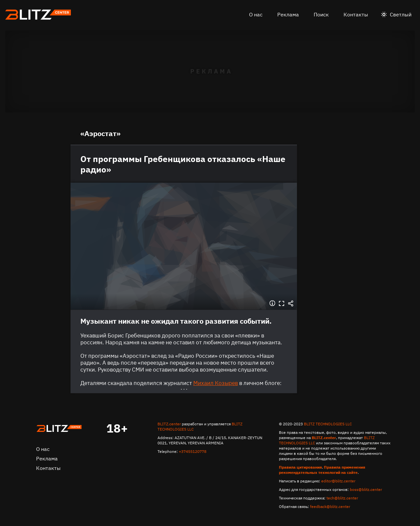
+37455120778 (193, 451)
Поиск (321, 14)
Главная (59, 429)
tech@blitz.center (342, 498)
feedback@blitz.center (330, 506)
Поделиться (291, 303)
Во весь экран (282, 303)
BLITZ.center (169, 424)
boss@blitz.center (366, 489)
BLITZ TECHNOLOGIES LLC (328, 424)
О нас (256, 14)
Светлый (401, 14)
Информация (272, 303)
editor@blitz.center (338, 481)
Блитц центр (38, 14)
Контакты (356, 14)
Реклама (288, 14)
